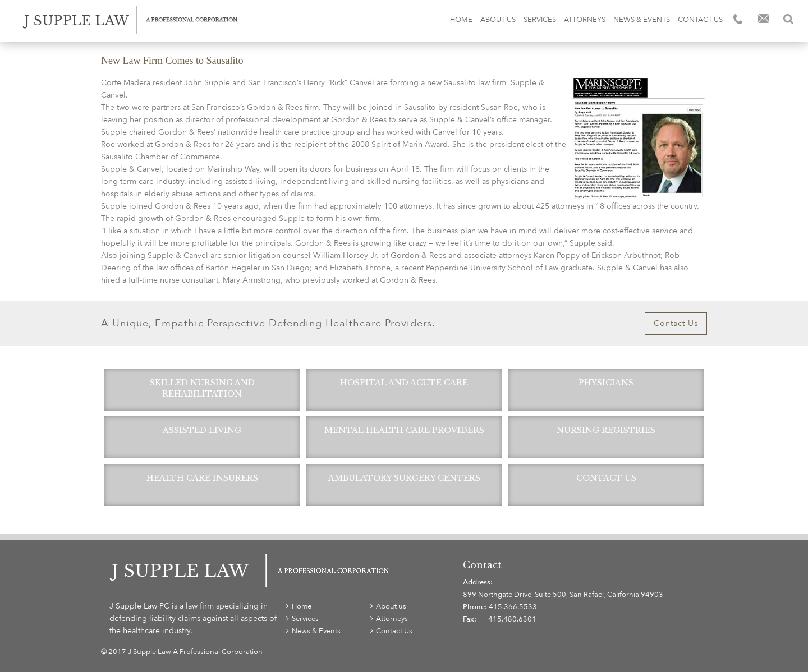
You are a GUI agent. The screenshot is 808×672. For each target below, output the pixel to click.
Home (461, 20)
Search (788, 19)
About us (498, 20)
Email (764, 20)
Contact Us (700, 20)
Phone (739, 19)
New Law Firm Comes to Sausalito (172, 60)
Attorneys (585, 20)
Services (540, 20)
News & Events (642, 20)
